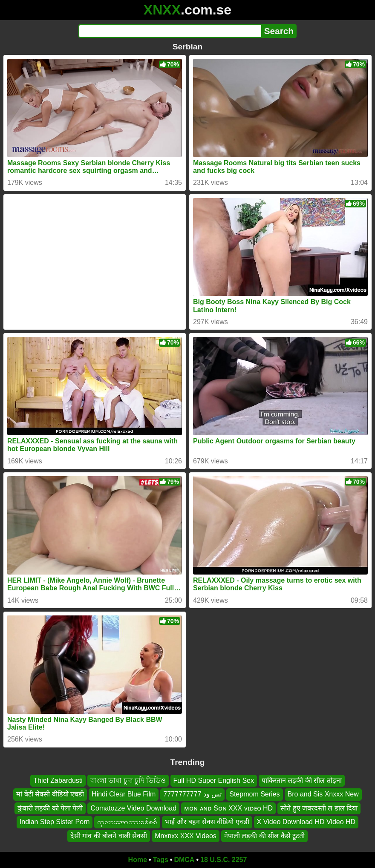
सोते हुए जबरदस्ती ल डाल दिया (319, 808)
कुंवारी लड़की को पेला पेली (50, 808)
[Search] (170, 31)
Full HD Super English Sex (214, 780)
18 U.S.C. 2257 (224, 860)
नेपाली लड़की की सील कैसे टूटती (264, 836)
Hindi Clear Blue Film (124, 795)
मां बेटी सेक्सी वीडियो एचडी (50, 795)
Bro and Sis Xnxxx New (323, 795)
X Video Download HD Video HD (306, 822)
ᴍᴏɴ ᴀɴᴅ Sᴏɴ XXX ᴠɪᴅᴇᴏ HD (228, 808)
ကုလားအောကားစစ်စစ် (127, 822)
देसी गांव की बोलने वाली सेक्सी (109, 836)
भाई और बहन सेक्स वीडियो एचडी (207, 822)
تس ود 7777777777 (192, 795)
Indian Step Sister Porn (55, 822)
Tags (161, 860)
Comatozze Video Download (133, 808)
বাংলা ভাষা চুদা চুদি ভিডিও (128, 780)
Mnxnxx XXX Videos (186, 836)
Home (138, 860)
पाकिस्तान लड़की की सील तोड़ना (302, 780)
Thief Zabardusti (58, 780)
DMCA (184, 860)
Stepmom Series (254, 795)
